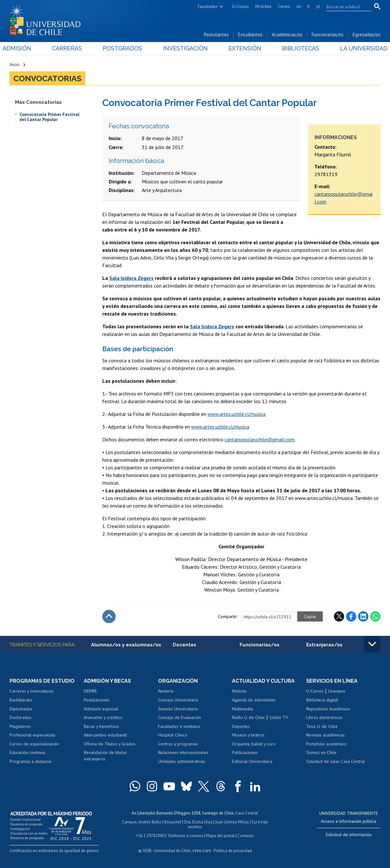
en (299, 7)
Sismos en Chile (321, 752)
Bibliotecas (296, 48)
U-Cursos (241, 7)
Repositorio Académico (328, 709)
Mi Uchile (263, 7)
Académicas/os (287, 35)
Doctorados (21, 717)
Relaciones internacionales (183, 752)
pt (318, 7)
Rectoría (166, 691)
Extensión (242, 48)
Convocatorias (47, 78)
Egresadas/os (367, 35)
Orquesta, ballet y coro (254, 744)
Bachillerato (21, 700)
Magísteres (20, 726)
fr (309, 7)
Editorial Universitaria (252, 761)
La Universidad (357, 48)
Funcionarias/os (328, 35)
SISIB (147, 851)
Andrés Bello (150, 822)
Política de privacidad (233, 851)
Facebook (351, 616)
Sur (255, 822)
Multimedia (242, 709)
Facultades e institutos (179, 726)
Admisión (24, 48)
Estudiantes (250, 35)
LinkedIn (363, 616)
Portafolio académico (326, 744)
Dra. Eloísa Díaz (198, 822)
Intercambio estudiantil (105, 735)
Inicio (14, 64)
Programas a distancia (30, 761)
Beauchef (173, 822)
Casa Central (247, 813)
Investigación (185, 48)
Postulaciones (97, 700)
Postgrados (125, 48)
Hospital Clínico (173, 735)
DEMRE (90, 691)
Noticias (239, 691)
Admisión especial (101, 709)
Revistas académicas (325, 735)
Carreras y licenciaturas (32, 691)
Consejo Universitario (178, 700)
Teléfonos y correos (185, 836)
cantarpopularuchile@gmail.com (260, 439)
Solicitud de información (348, 835)
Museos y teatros (248, 735)
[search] (345, 7)
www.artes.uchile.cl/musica (236, 414)
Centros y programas (178, 744)
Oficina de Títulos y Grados (110, 744)
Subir (109, 616)
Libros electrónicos (324, 717)
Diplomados (21, 709)
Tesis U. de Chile (322, 726)
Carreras (72, 48)
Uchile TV (279, 717)
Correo (284, 7)
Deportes (241, 726)
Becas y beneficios (101, 726)
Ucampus (337, 691)
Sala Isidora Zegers (131, 278)
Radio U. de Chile (248, 717)
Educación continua (27, 752)
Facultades (208, 7)
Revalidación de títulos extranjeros (105, 756)
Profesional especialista (32, 735)
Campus (129, 822)
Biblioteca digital (322, 700)
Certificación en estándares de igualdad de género (54, 851)
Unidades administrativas (182, 761)
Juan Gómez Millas (232, 822)
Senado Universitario (178, 709)
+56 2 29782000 (150, 836)
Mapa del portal (220, 836)
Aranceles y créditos (103, 717)
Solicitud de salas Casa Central (336, 761)
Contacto (246, 836)
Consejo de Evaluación (180, 717)
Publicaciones (245, 752)
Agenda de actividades (254, 700)
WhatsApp (375, 616)
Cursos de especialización (34, 744)
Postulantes (216, 35)
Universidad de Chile (172, 851)
